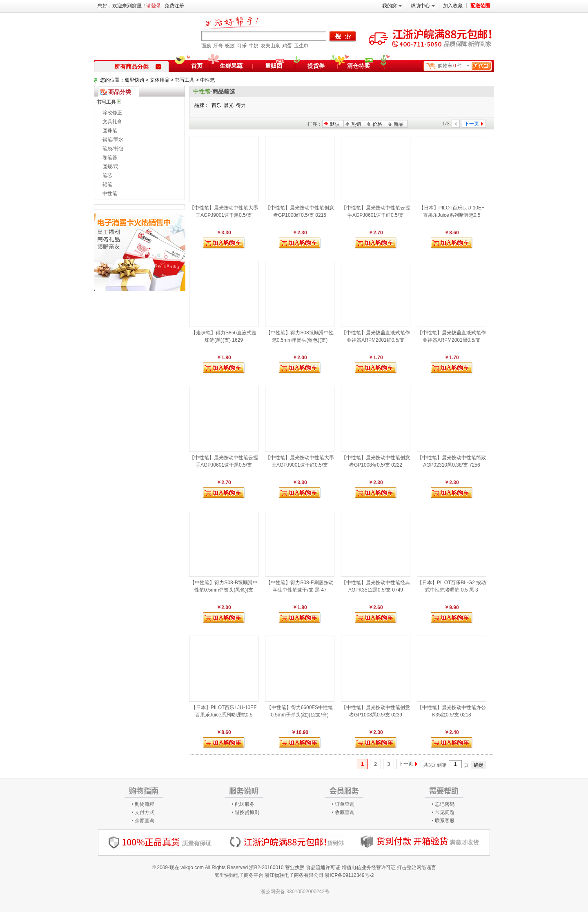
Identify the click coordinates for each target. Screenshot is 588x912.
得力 (241, 105)
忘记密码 (445, 804)
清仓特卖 (360, 65)
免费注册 (174, 6)
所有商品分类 (138, 67)
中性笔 (207, 80)
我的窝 (392, 6)
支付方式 (145, 812)
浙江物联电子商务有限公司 (294, 875)
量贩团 (274, 66)
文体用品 (160, 80)
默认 (335, 124)
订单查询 (345, 804)
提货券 (316, 66)
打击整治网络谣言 (416, 868)
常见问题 (445, 812)
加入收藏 (453, 6)
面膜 (206, 46)
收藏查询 (345, 812)
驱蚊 (230, 46)
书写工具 (185, 80)
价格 (377, 124)
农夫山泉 (270, 46)
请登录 (154, 6)
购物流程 (145, 804)
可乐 (242, 46)
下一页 (406, 764)
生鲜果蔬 (231, 66)
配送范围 (480, 6)
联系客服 (445, 821)
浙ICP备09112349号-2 (349, 875)
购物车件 (464, 66)
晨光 (229, 105)
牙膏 (218, 46)
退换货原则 (247, 812)
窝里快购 (134, 80)
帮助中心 (423, 6)
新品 (399, 124)
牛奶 (254, 46)
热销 (356, 124)
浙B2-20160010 (266, 868)
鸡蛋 (287, 46)
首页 (197, 66)
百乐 (216, 105)
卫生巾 (301, 46)
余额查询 (145, 821)
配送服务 (245, 804)
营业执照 (295, 868)
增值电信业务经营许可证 (369, 868)
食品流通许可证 (323, 868)
